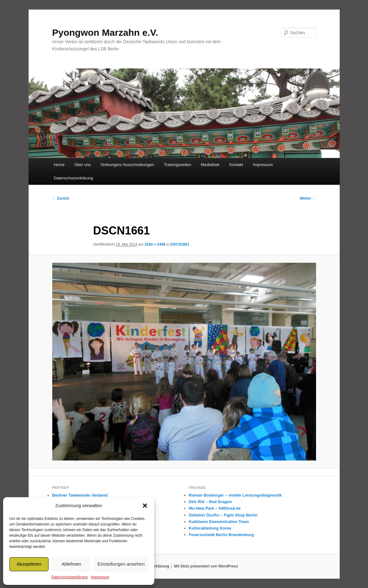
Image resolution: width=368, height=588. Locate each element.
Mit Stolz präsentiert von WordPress (206, 566)
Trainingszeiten (178, 165)
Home (59, 165)
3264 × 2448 (155, 244)
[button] (145, 506)
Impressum (100, 577)
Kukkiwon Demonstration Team (219, 522)
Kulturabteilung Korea (210, 528)
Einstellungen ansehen (121, 564)
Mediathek (210, 165)
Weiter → (308, 198)
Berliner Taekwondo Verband (80, 495)
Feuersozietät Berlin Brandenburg (221, 535)
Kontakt (236, 165)
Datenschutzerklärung (70, 577)
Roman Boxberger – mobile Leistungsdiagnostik (235, 495)
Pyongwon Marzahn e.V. (105, 32)
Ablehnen (71, 564)
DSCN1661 (180, 244)
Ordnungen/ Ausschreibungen (127, 165)
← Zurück (61, 198)
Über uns (83, 165)
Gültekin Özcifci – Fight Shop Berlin (223, 515)
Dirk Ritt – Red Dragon (210, 502)
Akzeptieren (29, 564)
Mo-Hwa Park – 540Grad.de (215, 508)
